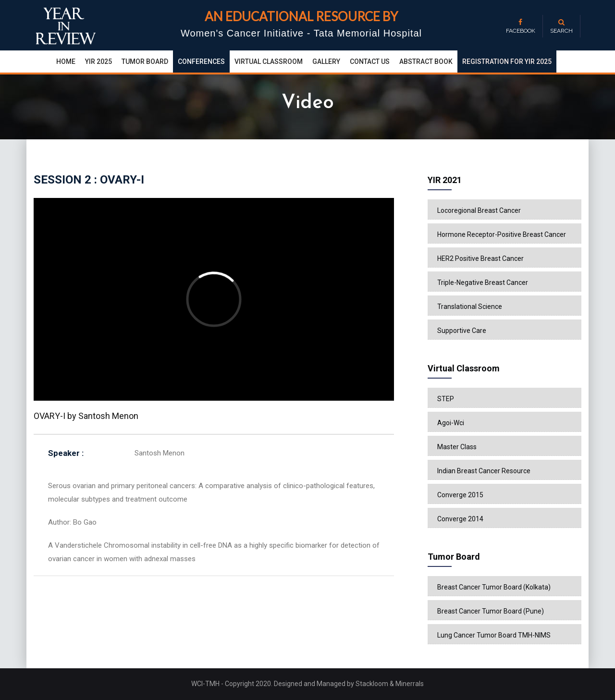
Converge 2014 (460, 519)
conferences (201, 61)
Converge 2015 (460, 495)
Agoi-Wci (451, 423)
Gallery (326, 61)
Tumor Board (145, 61)
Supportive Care (462, 331)
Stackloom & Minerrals (390, 684)
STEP (446, 399)
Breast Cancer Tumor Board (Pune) (491, 611)
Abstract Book (426, 61)
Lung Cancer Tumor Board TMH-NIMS (494, 635)
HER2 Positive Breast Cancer (480, 258)
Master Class (457, 447)
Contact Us (370, 61)
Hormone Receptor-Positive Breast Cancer (502, 234)
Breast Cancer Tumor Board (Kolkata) (494, 587)
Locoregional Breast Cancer (479, 210)
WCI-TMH (206, 684)
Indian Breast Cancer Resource (484, 471)
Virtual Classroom (269, 61)
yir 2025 (98, 61)
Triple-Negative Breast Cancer (483, 282)
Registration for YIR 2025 (507, 61)
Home (66, 61)
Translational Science (470, 307)
